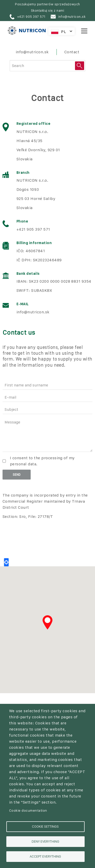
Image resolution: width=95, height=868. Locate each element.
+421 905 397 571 (31, 17)
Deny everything (45, 841)
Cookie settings (45, 826)
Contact (72, 52)
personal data (23, 464)
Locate (6, 562)
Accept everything (45, 856)
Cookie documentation (28, 810)
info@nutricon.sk (72, 17)
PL (63, 32)
